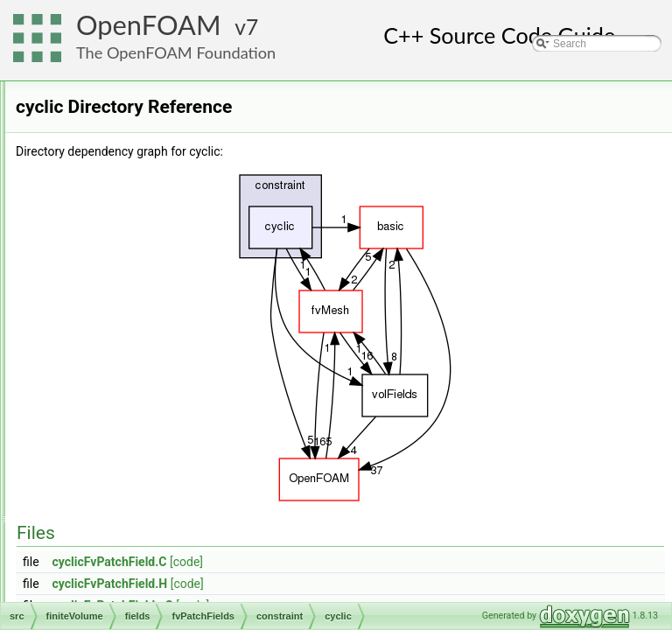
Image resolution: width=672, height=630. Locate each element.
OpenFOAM (149, 25)
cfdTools (105, 255)
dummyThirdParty (113, 139)
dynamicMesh (104, 178)
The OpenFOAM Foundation (176, 52)
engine (87, 197)
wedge (143, 601)
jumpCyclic (153, 466)
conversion (97, 120)
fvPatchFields (131, 293)
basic (126, 312)
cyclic (140, 351)
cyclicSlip (149, 428)
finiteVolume (100, 235)
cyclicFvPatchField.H (329, 584)
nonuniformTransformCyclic (192, 505)
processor (151, 524)
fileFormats (98, 216)
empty (142, 447)
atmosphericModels (117, 81)
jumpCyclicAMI (162, 486)
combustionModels (115, 101)
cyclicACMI (154, 370)
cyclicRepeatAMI (167, 409)
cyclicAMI (150, 389)
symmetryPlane (164, 582)
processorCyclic (165, 543)
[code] (405, 562)
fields (98, 274)
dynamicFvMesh (110, 158)
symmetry (150, 563)
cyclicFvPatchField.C (329, 562)
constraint (136, 332)
